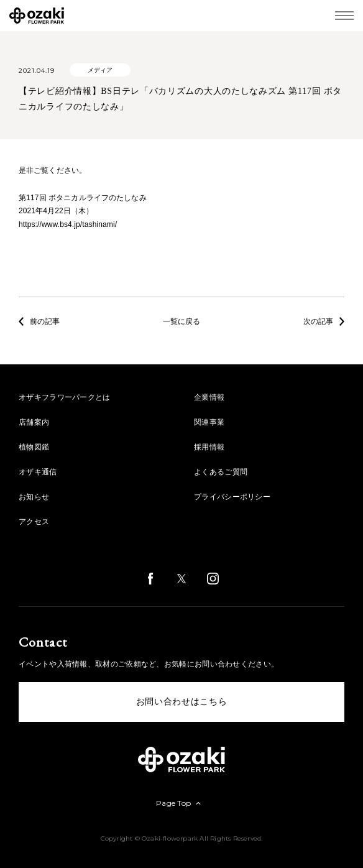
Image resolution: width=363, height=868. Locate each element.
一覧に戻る (181, 321)
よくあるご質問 (221, 472)
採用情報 (209, 447)
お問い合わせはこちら (182, 702)
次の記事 (324, 321)
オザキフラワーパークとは (65, 397)
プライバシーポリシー (232, 497)
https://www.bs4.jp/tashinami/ (68, 224)
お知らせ (34, 497)
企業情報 (209, 397)
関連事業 (209, 422)
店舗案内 (34, 422)
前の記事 (39, 321)
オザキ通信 (38, 472)
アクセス (34, 522)
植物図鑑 (34, 447)
